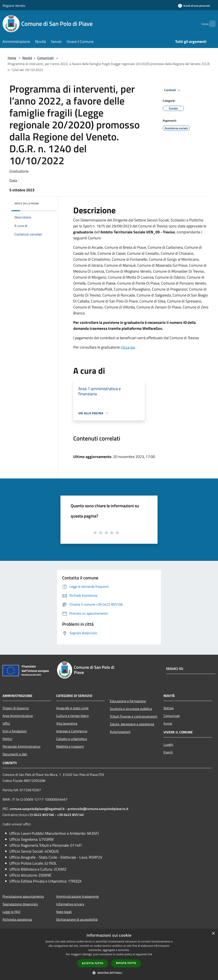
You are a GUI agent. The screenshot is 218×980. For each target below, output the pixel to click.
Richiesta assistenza (17, 919)
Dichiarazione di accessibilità (77, 919)
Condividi (173, 90)
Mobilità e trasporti (70, 746)
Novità (27, 58)
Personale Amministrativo (21, 746)
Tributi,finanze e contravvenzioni (134, 716)
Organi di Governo (16, 708)
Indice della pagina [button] (27, 203)
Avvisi (168, 723)
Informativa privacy (70, 904)
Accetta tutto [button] (93, 963)
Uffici (6, 723)
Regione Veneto (14, 6)
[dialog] (109, 955)
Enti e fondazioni (15, 731)
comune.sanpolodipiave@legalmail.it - (39, 809)
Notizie (169, 708)
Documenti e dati (15, 754)
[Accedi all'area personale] (194, 6)
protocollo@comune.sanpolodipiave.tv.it (98, 809)
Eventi (168, 752)
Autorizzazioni (120, 732)
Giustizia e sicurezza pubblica (131, 709)
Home (12, 58)
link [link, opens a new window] (150, 954)
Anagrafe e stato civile (72, 708)
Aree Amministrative (18, 716)
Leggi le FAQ (11, 912)
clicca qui (128, 347)
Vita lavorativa (67, 723)
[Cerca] (210, 24)
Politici (7, 739)
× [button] (213, 934)
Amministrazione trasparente (77, 896)
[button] (109, 973)
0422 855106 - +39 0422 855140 (59, 815)
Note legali (64, 912)
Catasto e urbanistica (72, 739)
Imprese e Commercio (72, 731)
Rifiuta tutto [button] (126, 963)
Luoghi (168, 744)
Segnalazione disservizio (20, 904)
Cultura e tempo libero (72, 716)
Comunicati (45, 58)
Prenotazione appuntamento (23, 896)
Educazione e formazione (128, 701)
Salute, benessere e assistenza (132, 724)
